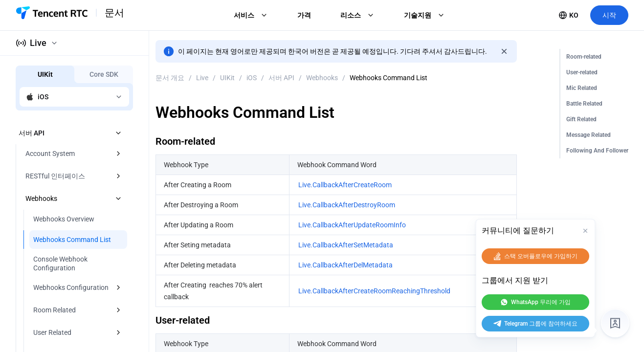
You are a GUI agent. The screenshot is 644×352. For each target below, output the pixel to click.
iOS (252, 78)
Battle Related (584, 104)
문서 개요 (170, 78)
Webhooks (322, 78)
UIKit (227, 78)
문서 (114, 13)
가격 (304, 15)
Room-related (584, 57)
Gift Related (581, 119)
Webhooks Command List (389, 78)
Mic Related (582, 88)
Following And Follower (597, 151)
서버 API (281, 78)
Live (202, 78)
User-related (582, 72)
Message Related (588, 135)
